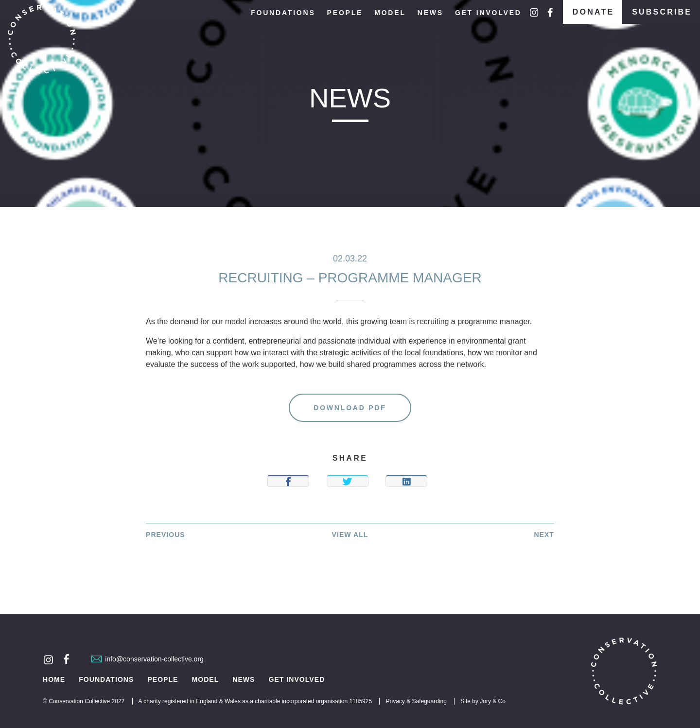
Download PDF (350, 408)
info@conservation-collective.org (148, 659)
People (345, 13)
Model (390, 13)
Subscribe (662, 12)
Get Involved (488, 13)
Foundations (283, 13)
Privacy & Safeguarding (416, 701)
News (430, 13)
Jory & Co (493, 701)
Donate (594, 12)
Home (54, 680)
